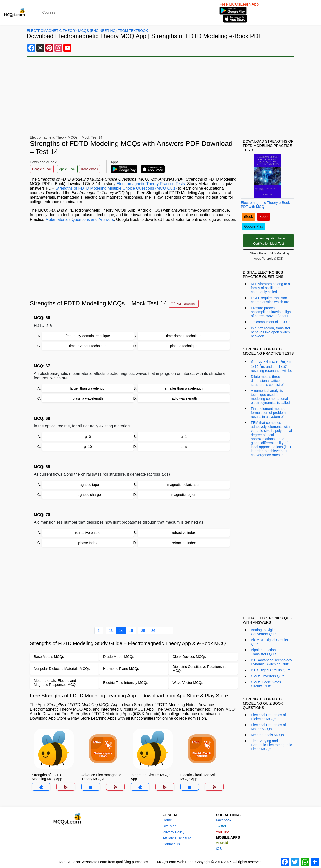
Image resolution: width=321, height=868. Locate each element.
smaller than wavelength (184, 388)
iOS (219, 849)
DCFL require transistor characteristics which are (270, 300)
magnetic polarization (184, 485)
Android (222, 843)
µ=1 (184, 437)
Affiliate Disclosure (177, 838)
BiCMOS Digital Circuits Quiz (269, 642)
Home (167, 820)
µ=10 (88, 447)
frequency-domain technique (88, 336)
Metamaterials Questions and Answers (80, 219)
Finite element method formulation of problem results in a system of (268, 413)
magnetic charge (88, 495)
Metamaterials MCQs (267, 735)
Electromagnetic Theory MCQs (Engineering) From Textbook (88, 31)
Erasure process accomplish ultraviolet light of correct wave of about (271, 312)
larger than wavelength (88, 388)
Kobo (263, 216)
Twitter (221, 826)
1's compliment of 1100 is (271, 322)
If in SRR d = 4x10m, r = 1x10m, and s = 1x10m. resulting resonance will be (271, 366)
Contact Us (171, 844)
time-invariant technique (88, 346)
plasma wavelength (88, 398)
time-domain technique (184, 336)
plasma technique (184, 346)
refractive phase (88, 533)
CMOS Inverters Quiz (267, 676)
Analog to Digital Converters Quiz (264, 632)
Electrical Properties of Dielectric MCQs (268, 717)
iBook (248, 216)
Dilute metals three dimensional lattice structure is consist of (267, 381)
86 (153, 631)
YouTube (223, 832)
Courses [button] (49, 12)
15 (131, 631)
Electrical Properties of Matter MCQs (268, 727)
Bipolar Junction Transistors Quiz (263, 652)
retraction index (184, 543)
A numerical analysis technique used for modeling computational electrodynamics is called (270, 397)
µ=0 (88, 437)
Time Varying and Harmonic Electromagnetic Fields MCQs (271, 745)
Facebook (224, 820)
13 (111, 631)
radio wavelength (184, 398)
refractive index (184, 533)
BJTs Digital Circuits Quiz (270, 670)
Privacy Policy (173, 832)
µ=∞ (184, 447)
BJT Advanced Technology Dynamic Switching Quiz (271, 662)
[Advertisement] (160, 96)
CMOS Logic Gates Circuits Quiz (266, 684)
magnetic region (184, 495)
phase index (88, 543)
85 (143, 631)
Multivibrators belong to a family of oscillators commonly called (270, 288)
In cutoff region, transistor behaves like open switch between (271, 332)
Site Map (169, 826)
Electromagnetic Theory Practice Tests (151, 184)
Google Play (254, 226)
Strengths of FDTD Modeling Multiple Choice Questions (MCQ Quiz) (116, 188)
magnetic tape (88, 485)
